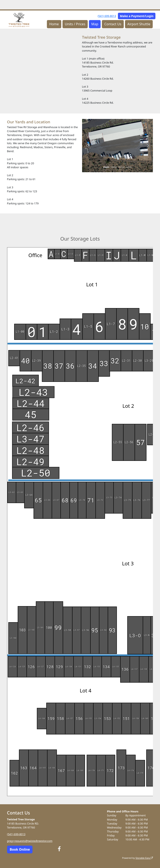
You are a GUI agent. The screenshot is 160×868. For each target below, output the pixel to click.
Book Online (20, 849)
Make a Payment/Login (137, 16)
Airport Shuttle (139, 24)
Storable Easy (144, 858)
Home (54, 24)
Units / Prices (75, 24)
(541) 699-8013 (107, 16)
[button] (87, 146)
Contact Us (113, 24)
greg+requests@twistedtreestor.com (30, 841)
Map (95, 24)
